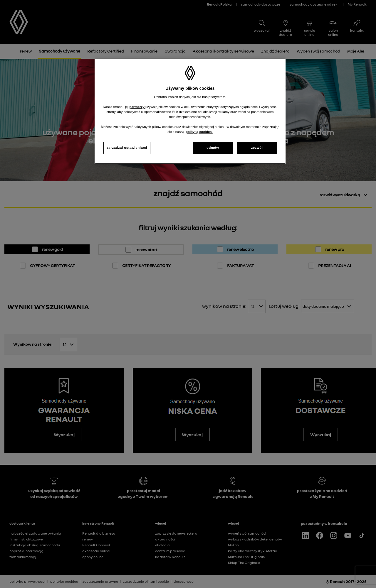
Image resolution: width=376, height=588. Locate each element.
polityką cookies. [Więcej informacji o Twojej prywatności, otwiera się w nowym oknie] (199, 132)
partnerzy (137, 107)
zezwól (257, 148)
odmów (213, 148)
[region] (190, 111)
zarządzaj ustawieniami (127, 148)
